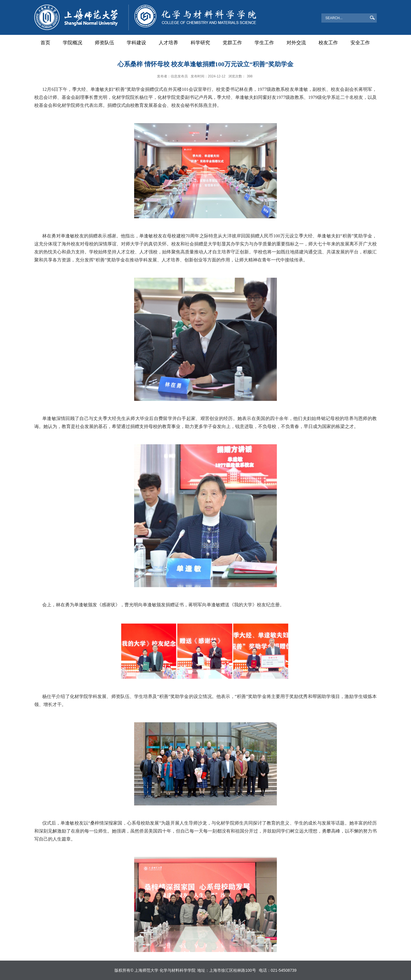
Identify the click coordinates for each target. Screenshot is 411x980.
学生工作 (264, 43)
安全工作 (360, 43)
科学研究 (200, 43)
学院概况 (72, 43)
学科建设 (136, 43)
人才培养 (168, 43)
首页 (45, 43)
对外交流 (296, 43)
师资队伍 (104, 43)
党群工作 (232, 43)
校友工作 (328, 43)
